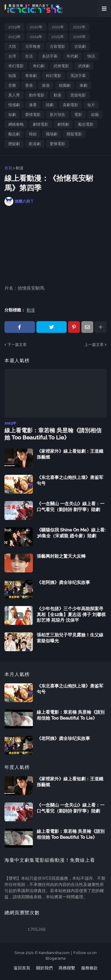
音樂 (12, 85)
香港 (29, 85)
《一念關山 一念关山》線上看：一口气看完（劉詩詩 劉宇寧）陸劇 (71, 507)
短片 (91, 105)
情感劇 (14, 105)
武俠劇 (84, 66)
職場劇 (52, 134)
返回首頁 (22, 968)
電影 (78, 115)
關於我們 (44, 968)
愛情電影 (33, 115)
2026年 (79, 37)
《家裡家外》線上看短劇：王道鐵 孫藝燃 (70, 454)
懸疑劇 (14, 144)
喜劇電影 (70, 105)
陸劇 (50, 105)
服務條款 (89, 968)
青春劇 (31, 76)
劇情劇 (63, 124)
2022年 (79, 27)
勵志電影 (86, 124)
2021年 (58, 27)
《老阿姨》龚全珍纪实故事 (63, 582)
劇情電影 (41, 124)
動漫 (57, 95)
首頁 (8, 168)
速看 (33, 105)
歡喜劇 (35, 144)
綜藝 (95, 115)
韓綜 (33, 134)
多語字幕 (50, 56)
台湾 (12, 56)
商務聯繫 (67, 968)
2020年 (36, 27)
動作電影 (37, 95)
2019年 (15, 27)
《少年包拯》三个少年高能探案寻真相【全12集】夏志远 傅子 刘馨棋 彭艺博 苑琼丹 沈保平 (71, 614)
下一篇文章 (17, 345)
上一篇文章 (94, 345)
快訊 (91, 56)
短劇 (12, 115)
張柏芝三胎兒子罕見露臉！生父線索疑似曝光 (70, 638)
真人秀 (14, 95)
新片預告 (57, 115)
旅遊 (46, 85)
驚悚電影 (57, 144)
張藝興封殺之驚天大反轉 (61, 556)
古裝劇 (80, 46)
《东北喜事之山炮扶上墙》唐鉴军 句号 (70, 480)
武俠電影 (61, 66)
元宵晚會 (33, 46)
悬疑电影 (78, 95)
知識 (12, 76)
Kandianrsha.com (54, 953)
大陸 (12, 46)
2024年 (36, 37)
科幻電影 (54, 76)
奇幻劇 (39, 66)
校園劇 (65, 85)
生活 (29, 56)
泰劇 (83, 85)
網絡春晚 (16, 124)
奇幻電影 (16, 66)
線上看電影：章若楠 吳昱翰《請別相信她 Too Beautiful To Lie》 (53, 434)
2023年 (15, 37)
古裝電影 (57, 46)
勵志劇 (14, 134)
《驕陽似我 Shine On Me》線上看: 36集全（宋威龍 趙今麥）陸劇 (71, 533)
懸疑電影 (74, 134)
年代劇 (72, 56)
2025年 (58, 37)
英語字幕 (78, 76)
